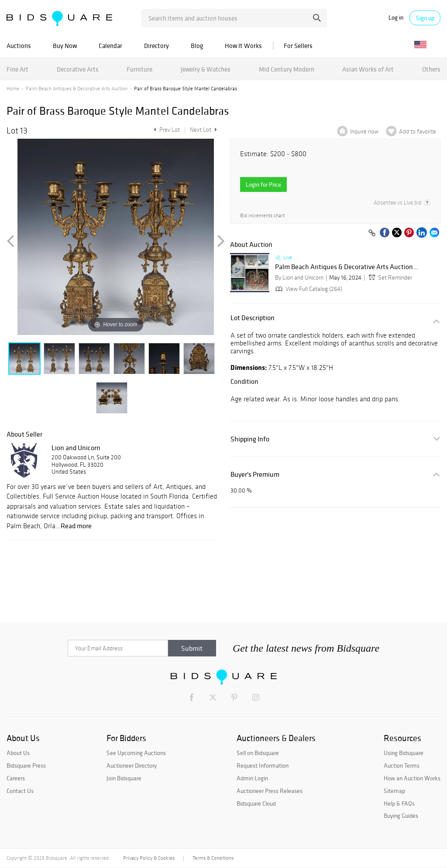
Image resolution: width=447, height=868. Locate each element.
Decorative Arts (78, 69)
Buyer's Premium (255, 474)
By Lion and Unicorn (299, 278)
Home (13, 89)
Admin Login (252, 778)
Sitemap (394, 791)
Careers (16, 778)
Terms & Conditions (213, 858)
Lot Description (253, 318)
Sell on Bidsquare (258, 753)
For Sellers (298, 46)
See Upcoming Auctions (136, 753)
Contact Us (20, 791)
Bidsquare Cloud (256, 803)
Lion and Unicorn (76, 448)
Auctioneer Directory (132, 765)
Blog (197, 46)
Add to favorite (418, 132)
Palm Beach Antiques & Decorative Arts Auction (77, 89)
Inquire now (364, 132)
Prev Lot (166, 130)
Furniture (139, 69)
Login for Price (263, 185)
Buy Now (65, 46)
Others (431, 69)
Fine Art (17, 69)
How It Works (243, 46)
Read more (76, 526)
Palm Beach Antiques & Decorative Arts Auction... (347, 267)
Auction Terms (402, 765)
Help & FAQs (399, 803)
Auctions (19, 46)
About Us (18, 753)
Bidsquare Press (26, 765)
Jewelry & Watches (206, 69)
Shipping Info (250, 439)
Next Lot (203, 130)
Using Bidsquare (404, 753)
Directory (156, 46)
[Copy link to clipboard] (372, 233)
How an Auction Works (412, 778)
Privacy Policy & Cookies (149, 858)
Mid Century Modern (287, 69)
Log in (396, 18)
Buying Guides (401, 816)
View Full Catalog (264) (308, 289)
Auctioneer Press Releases (270, 791)
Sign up (425, 18)
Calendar (110, 46)
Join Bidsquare (124, 778)
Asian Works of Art (368, 69)
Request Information (263, 765)
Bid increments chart (262, 216)
